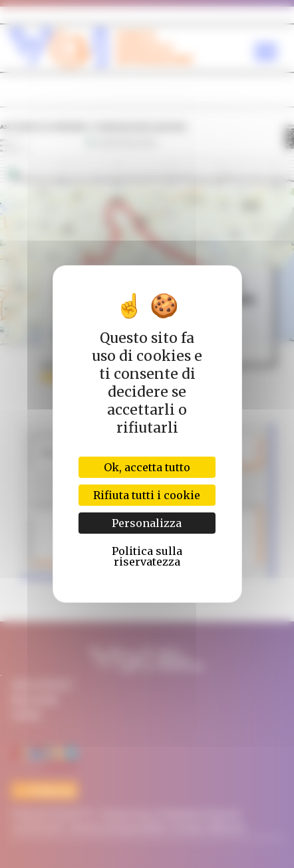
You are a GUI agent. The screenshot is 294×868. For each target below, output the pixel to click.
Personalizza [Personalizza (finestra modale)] (147, 523)
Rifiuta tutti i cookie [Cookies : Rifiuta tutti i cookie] (147, 495)
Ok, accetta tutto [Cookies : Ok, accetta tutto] (147, 467)
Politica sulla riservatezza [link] (147, 556)
